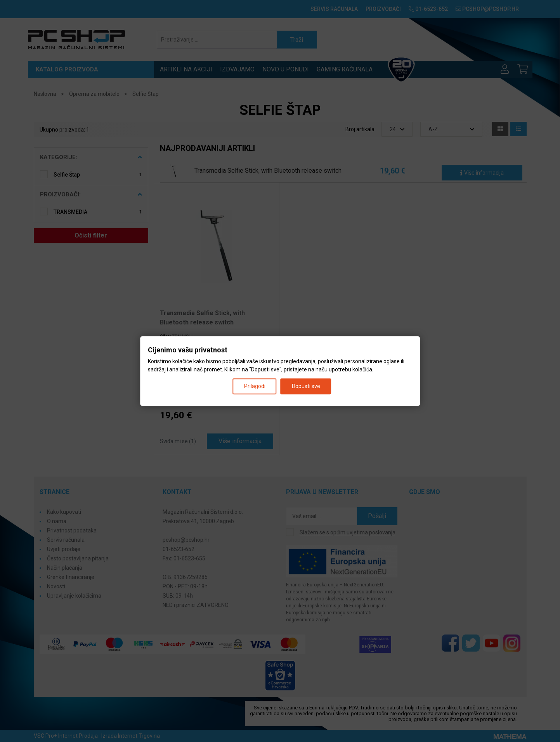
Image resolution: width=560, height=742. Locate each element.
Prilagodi (255, 386)
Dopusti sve (306, 386)
